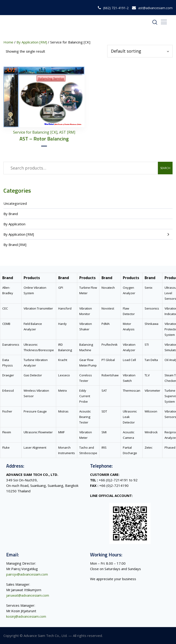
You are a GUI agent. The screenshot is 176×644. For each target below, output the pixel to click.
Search (165, 168)
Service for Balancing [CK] (35, 132)
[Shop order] (140, 51)
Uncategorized (15, 203)
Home (8, 42)
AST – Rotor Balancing (44, 139)
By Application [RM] (19, 234)
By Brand (11, 214)
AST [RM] (67, 132)
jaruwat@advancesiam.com (28, 595)
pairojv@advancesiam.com (27, 574)
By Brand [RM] (15, 245)
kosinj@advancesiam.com (26, 616)
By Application (14, 224)
